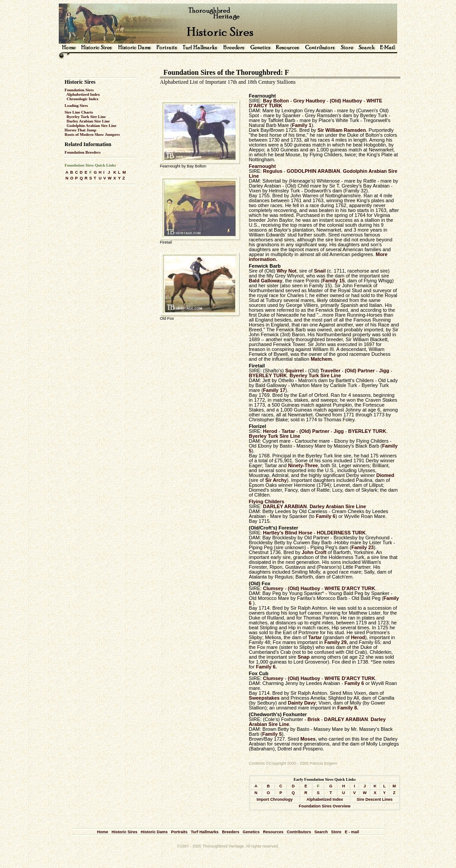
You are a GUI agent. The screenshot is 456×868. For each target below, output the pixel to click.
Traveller (330, 371)
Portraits (179, 832)
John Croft (313, 552)
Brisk (314, 719)
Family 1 (301, 125)
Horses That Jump (80, 130)
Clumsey (273, 588)
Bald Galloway (266, 281)
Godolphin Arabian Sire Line (92, 126)
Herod (270, 431)
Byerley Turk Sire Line (86, 117)
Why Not (287, 271)
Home (103, 832)
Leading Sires (76, 106)
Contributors (299, 832)
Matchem (322, 359)
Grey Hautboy (309, 101)
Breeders (230, 832)
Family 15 (334, 281)
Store (336, 832)
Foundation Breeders (83, 152)
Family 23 (362, 547)
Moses (308, 739)
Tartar (288, 431)
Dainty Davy (302, 703)
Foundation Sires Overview (325, 806)
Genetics (251, 832)
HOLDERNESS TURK (341, 533)
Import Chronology (275, 799)
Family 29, (336, 642)
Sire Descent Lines (375, 799)
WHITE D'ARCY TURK (350, 588)
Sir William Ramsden (342, 130)
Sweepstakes (264, 698)
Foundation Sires (79, 90)
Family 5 (272, 734)
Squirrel (294, 371)
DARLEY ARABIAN (285, 506)
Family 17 (274, 390)
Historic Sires (124, 832)
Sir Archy (276, 480)
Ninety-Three (303, 465)
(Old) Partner (360, 371)
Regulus (273, 171)
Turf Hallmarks (205, 832)
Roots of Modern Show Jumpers (92, 134)
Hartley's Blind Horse (288, 533)
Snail (320, 271)
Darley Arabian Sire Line (88, 121)
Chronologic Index (83, 99)
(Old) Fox (260, 583)
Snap (303, 657)
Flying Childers (267, 501)
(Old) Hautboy (346, 101)
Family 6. (267, 667)
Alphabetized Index (83, 94)
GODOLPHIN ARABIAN (313, 171)
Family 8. (348, 708)
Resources (273, 832)
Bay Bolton (276, 101)
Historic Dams (154, 832)
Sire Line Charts (79, 112)
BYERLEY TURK (268, 375)
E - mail (352, 832)
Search (321, 832)
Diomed (385, 475)
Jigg (384, 371)
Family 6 (326, 516)
